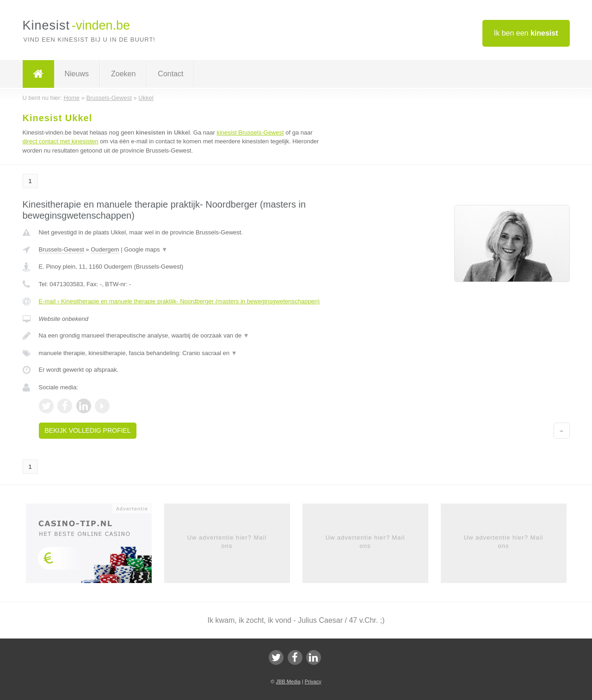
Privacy (313, 682)
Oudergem (105, 249)
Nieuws (77, 74)
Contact (170, 74)
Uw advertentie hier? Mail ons (227, 542)
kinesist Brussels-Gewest (250, 132)
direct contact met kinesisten (61, 141)
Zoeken (123, 74)
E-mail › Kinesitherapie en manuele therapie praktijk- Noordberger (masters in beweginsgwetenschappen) (179, 301)
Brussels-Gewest (62, 249)
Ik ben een (526, 33)
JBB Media (288, 682)
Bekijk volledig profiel (88, 430)
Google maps (146, 249)
